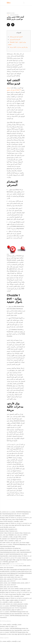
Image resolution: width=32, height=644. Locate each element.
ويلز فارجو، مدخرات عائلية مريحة (19, 47)
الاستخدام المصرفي (15, 39)
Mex (9, 3)
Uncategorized (14, 15)
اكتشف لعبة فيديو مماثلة (16, 37)
